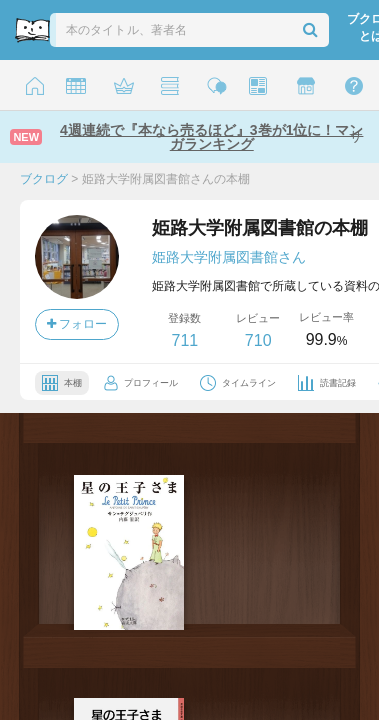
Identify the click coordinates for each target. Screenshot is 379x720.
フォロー (77, 324)
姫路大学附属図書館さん (229, 257)
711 (184, 340)
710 (258, 340)
